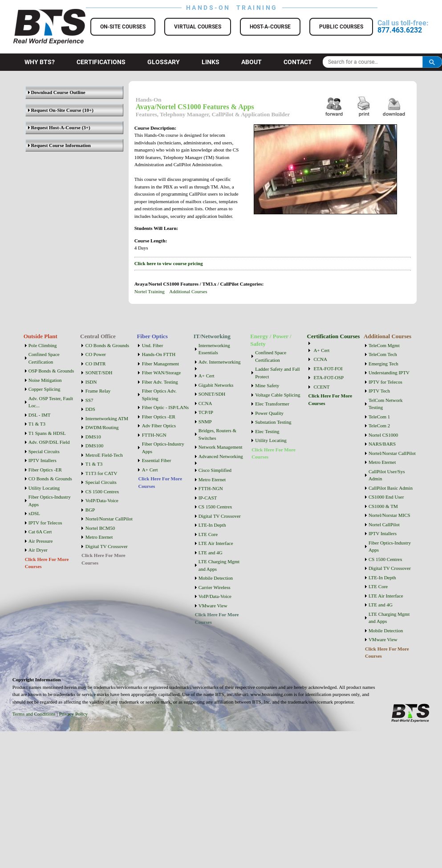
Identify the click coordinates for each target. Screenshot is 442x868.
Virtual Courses (198, 27)
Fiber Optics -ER (45, 470)
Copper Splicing (45, 389)
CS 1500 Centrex (102, 491)
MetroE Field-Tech (104, 455)
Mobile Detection (216, 578)
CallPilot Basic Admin (391, 488)
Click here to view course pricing (169, 263)
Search (432, 62)
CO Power (96, 354)
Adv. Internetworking (220, 362)
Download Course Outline (57, 92)
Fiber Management (160, 364)
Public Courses (341, 27)
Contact (298, 62)
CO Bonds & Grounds (50, 479)
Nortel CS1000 (383, 435)
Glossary (164, 62)
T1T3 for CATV (101, 473)
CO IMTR (96, 364)
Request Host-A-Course (54, 127)
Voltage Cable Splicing (278, 395)
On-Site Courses (123, 27)
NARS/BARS (382, 444)
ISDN (91, 382)
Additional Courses (188, 291)
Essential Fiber (157, 460)
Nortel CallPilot (384, 524)
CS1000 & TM (383, 506)
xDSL (34, 513)
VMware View (213, 606)
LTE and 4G (211, 553)
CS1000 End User (386, 497)
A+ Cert (150, 470)
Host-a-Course (270, 27)
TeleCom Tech (383, 354)
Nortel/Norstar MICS (389, 515)
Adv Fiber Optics (159, 426)
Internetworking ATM (107, 418)
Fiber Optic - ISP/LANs (165, 407)
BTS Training (39, 13)
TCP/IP (206, 412)
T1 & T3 (37, 424)
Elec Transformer (272, 404)
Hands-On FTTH (159, 354)
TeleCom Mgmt (384, 345)
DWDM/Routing (102, 427)
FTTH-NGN (154, 435)
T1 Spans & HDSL (47, 433)
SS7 (89, 400)
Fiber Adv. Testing (160, 382)
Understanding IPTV (389, 373)
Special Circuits (44, 451)
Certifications (101, 62)
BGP (90, 510)
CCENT (321, 387)
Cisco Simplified (215, 470)
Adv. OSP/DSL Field (49, 442)
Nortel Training (150, 291)
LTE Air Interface (216, 543)
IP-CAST (208, 498)
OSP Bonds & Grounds (51, 371)
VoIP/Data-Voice (102, 500)
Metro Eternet (99, 537)
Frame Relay (98, 391)
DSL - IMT (40, 415)
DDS (90, 409)
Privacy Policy (73, 714)
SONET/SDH (99, 373)
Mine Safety (267, 385)
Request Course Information (59, 145)
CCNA (205, 403)
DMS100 (94, 446)
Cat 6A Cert (40, 532)
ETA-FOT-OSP (328, 377)
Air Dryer (38, 550)
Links (211, 62)
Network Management (221, 447)
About (251, 62)
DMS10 (93, 437)
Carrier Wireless (215, 587)
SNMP (205, 422)
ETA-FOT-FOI (328, 368)
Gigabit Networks (216, 385)
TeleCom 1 (379, 417)
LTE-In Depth (212, 525)
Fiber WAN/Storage (161, 373)
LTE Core (208, 534)
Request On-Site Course (55, 110)
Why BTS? (40, 62)
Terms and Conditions (34, 714)
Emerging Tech (383, 364)
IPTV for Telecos (45, 523)
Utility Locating (44, 488)
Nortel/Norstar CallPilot (109, 519)
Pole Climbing (43, 345)
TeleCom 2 (379, 426)
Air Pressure (41, 541)
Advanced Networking (221, 456)
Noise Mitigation (45, 380)
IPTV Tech (379, 391)
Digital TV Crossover (107, 546)
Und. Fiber (153, 345)
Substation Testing (273, 422)
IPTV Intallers (43, 460)
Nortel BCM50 (100, 528)
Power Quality (269, 413)
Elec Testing (267, 431)
